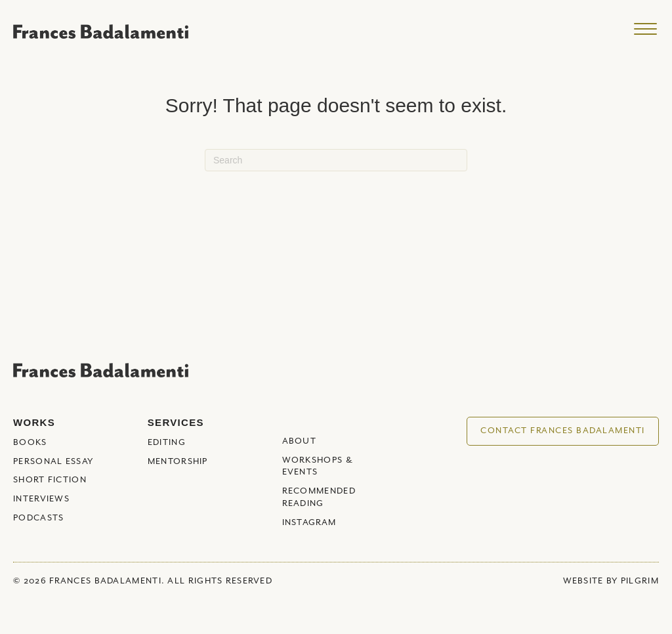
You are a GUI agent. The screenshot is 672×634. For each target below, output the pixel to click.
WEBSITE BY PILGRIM (611, 581)
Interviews (41, 499)
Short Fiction (50, 480)
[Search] (336, 160)
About (300, 441)
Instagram (309, 523)
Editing (167, 443)
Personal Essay (53, 462)
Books (30, 443)
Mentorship (178, 462)
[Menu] (645, 30)
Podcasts (38, 518)
